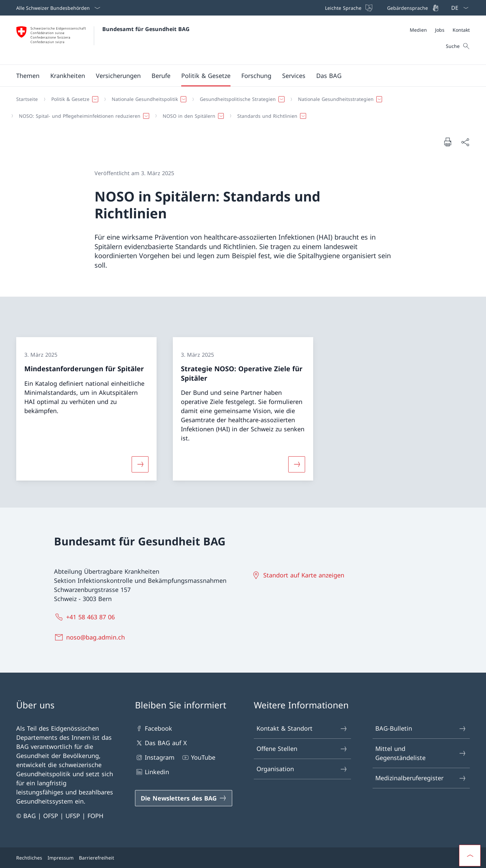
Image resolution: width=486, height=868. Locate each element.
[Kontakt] (461, 30)
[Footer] (243, 858)
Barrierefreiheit (97, 858)
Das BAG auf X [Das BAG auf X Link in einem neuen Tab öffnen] (161, 743)
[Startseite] (27, 99)
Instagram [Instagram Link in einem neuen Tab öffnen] (155, 757)
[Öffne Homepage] (103, 40)
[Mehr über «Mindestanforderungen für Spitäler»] (140, 464)
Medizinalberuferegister (421, 778)
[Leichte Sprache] (348, 8)
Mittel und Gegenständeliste (421, 753)
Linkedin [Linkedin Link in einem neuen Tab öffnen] (152, 772)
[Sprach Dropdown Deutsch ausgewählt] (458, 8)
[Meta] (440, 30)
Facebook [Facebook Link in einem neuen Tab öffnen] (154, 728)
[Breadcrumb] (240, 107)
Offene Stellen (302, 749)
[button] (28, 76)
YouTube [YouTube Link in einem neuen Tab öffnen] (198, 757)
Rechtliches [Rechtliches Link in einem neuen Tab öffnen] (29, 858)
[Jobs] (440, 30)
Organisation (302, 769)
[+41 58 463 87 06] (86, 617)
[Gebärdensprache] (412, 8)
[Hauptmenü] (238, 76)
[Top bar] (381, 8)
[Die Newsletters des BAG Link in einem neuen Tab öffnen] (184, 798)
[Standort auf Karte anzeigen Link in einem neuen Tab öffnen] (299, 575)
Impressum (61, 858)
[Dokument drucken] (448, 142)
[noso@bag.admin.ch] (91, 637)
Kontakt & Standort (302, 728)
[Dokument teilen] (465, 142)
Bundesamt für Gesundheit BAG (146, 29)
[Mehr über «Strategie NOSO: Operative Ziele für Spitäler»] (297, 464)
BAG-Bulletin (421, 728)
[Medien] (418, 30)
